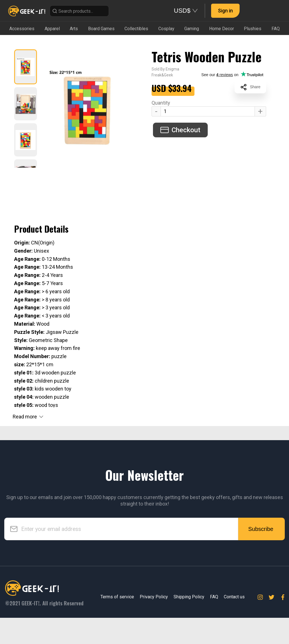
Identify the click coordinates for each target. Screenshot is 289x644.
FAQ (214, 597)
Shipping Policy (189, 597)
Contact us (234, 597)
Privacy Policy (154, 597)
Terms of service (117, 597)
